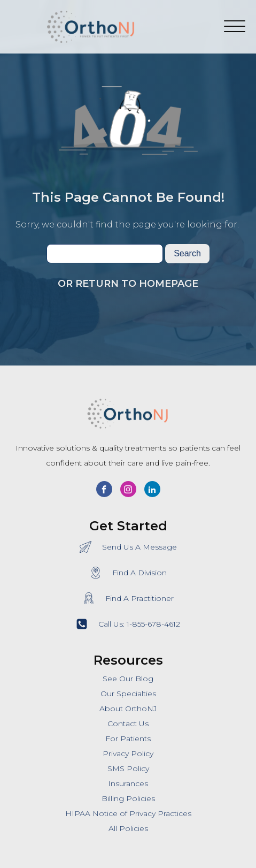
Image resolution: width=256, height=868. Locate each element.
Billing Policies (128, 798)
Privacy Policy (128, 753)
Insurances (128, 783)
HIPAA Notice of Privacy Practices (128, 813)
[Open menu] (235, 27)
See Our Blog (128, 679)
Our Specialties (128, 694)
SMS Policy (128, 768)
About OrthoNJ (128, 709)
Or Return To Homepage (128, 284)
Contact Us (128, 724)
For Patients (128, 738)
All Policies (128, 828)
